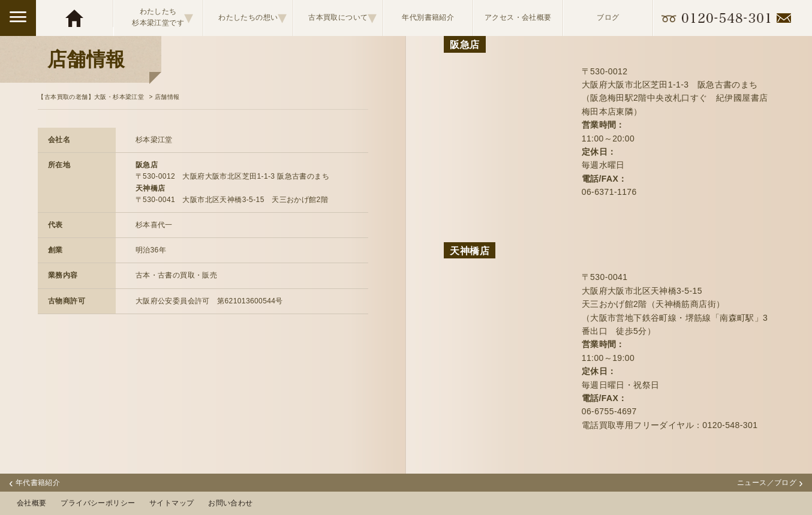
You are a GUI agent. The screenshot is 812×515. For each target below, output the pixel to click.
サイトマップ (172, 503)
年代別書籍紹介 (428, 17)
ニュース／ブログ (770, 483)
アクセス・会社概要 (518, 17)
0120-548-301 (730, 425)
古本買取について (343, 17)
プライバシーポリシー (98, 503)
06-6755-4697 (609, 411)
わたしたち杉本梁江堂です (163, 17)
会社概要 (32, 503)
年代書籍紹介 (34, 483)
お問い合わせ (230, 503)
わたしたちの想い (253, 17)
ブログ (608, 17)
